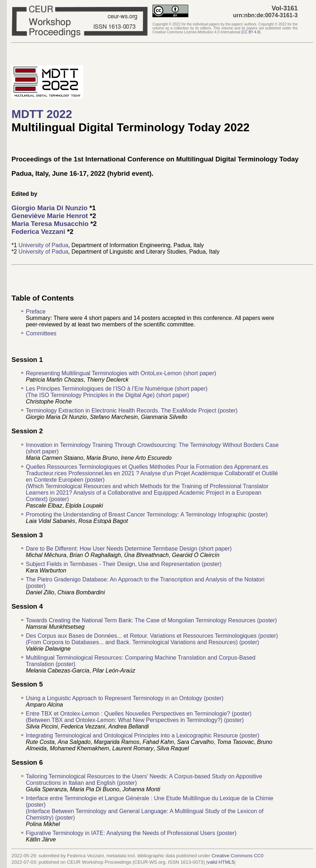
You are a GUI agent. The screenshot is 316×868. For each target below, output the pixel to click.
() (251, 32)
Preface (36, 312)
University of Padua (44, 245)
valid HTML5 (221, 862)
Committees (41, 333)
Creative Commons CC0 (237, 856)
